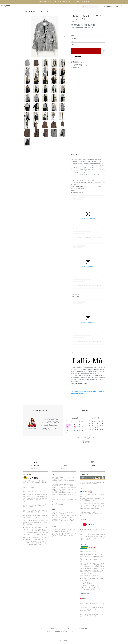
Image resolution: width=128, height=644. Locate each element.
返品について (75, 59)
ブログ (48, 632)
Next (64, 36)
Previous (26, 36)
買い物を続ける (75, 66)
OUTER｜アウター (34, 11)
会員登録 (52, 629)
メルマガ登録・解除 (83, 629)
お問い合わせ (70, 629)
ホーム (25, 11)
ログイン (61, 629)
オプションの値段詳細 (77, 63)
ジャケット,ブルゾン (46, 11)
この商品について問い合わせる (79, 64)
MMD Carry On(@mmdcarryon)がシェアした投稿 (88, 237)
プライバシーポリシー (76, 632)
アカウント (43, 629)
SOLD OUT (86, 51)
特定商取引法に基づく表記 (78, 61)
